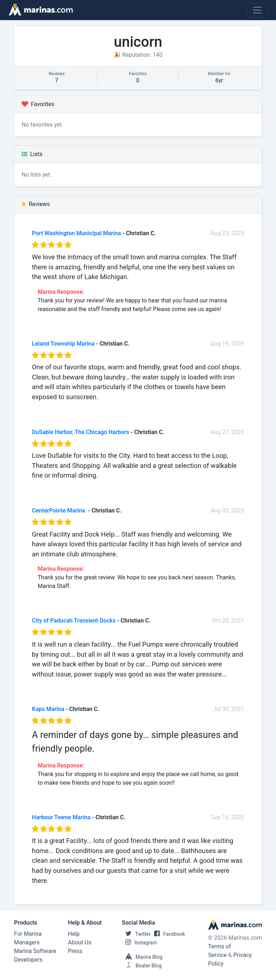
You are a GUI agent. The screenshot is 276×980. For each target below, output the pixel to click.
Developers (28, 960)
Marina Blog (142, 957)
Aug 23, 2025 (227, 233)
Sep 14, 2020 (227, 817)
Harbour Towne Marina (61, 817)
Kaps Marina (48, 709)
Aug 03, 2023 (227, 510)
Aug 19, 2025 (227, 344)
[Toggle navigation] (257, 10)
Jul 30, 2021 (229, 709)
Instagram (139, 943)
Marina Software (35, 951)
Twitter (136, 934)
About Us (80, 942)
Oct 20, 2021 (228, 621)
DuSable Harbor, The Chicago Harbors (81, 432)
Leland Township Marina (63, 344)
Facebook (168, 934)
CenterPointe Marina (59, 510)
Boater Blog (142, 966)
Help (74, 934)
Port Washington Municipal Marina (77, 233)
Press (75, 951)
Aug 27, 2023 (227, 432)
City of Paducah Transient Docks (74, 621)
